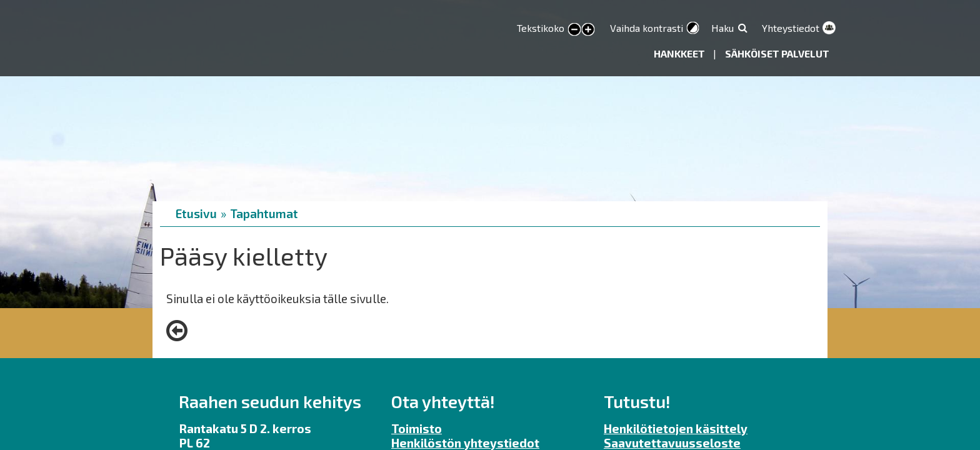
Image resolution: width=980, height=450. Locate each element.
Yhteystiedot (791, 28)
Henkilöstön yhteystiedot (465, 443)
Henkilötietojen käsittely (676, 428)
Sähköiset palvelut (777, 53)
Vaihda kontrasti (647, 28)
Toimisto (417, 428)
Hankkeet (680, 53)
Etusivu (196, 213)
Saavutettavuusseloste (672, 443)
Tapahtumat (264, 213)
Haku (722, 28)
